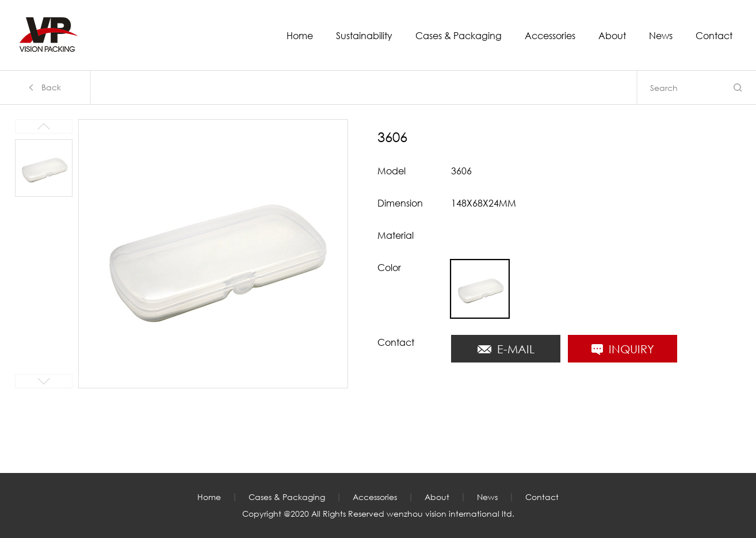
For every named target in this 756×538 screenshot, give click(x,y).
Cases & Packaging (459, 36)
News (661, 36)
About (612, 36)
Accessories (550, 36)
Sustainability (364, 36)
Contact (714, 36)
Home (300, 36)
